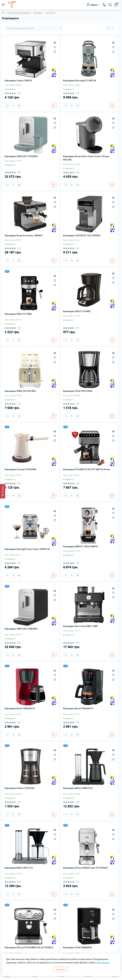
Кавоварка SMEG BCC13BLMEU (21, 629)
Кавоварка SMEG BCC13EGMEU (21, 156)
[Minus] (7, 106)
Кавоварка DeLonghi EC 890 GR (80, 80)
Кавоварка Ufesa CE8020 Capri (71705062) (86, 868)
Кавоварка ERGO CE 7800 (18, 314)
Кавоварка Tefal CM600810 (78, 947)
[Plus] (19, 106)
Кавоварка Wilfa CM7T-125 (19, 868)
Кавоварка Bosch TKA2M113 (78, 708)
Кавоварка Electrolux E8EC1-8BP (80, 626)
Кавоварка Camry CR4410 (18, 80)
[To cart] (54, 106)
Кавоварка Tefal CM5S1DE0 (78, 391)
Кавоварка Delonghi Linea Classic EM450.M (27, 549)
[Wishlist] (55, 47)
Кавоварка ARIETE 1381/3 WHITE (81, 546)
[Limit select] (110, 28)
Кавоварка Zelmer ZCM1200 (20, 788)
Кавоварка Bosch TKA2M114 (20, 708)
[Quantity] (13, 106)
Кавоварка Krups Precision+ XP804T (24, 235)
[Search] (110, 5)
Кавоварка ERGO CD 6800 (77, 311)
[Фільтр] (3, 491)
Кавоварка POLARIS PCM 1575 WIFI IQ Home (87, 469)
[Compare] (55, 52)
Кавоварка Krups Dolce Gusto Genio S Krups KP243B (86, 158)
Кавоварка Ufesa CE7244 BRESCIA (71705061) (29, 947)
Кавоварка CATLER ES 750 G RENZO (82, 235)
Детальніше (103, 963)
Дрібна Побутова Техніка (19, 13)
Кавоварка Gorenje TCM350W (20, 469)
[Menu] (4, 5)
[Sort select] (34, 28)
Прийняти (61, 969)
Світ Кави (38, 13)
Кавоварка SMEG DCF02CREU (20, 391)
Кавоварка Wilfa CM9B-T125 (78, 788)
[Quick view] (55, 42)
